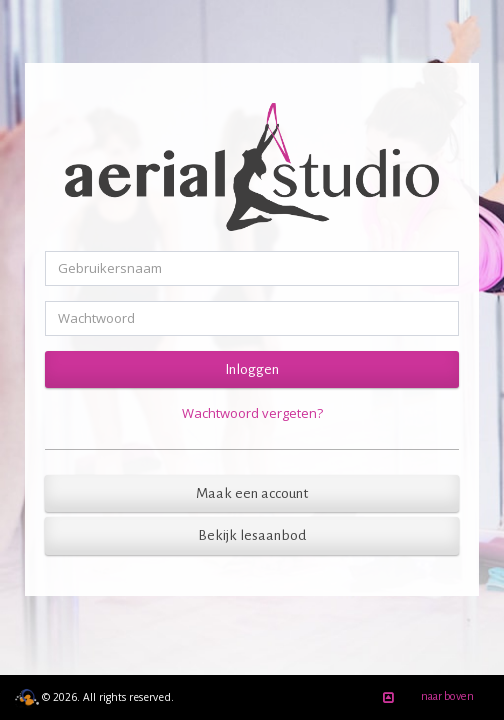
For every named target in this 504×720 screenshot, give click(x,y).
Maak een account (252, 493)
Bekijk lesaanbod (252, 535)
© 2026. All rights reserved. (94, 697)
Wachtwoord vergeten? (252, 413)
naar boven (425, 698)
